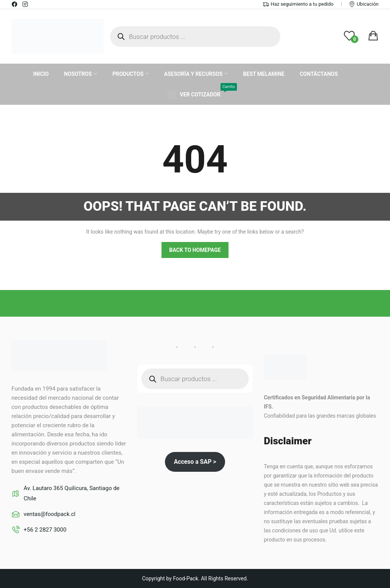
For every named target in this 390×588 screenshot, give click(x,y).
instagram (26, 4)
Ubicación (368, 4)
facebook (15, 4)
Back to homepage (195, 250)
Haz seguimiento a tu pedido (302, 4)
